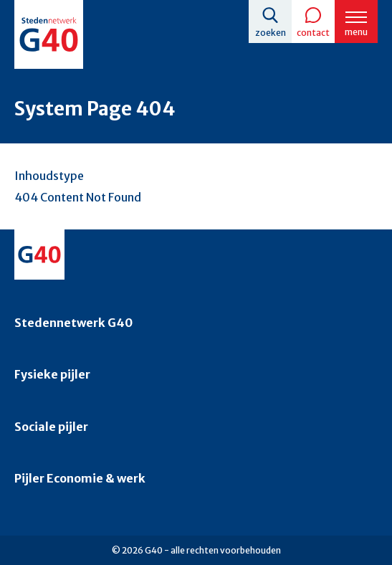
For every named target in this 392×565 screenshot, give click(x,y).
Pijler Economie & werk (80, 478)
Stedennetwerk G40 (73, 323)
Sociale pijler (51, 427)
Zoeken (271, 33)
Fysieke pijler (52, 374)
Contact (313, 33)
